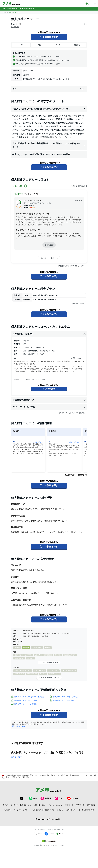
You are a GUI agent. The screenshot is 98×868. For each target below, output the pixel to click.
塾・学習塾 (15, 27)
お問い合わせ (71, 810)
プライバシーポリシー (21, 810)
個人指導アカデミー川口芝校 (25, 700)
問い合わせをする (19, 726)
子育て (59, 798)
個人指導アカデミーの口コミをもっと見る (72, 266)
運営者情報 (91, 805)
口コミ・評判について (79, 186)
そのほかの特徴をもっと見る (49, 662)
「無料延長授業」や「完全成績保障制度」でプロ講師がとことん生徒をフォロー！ (49, 145)
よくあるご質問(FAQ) (86, 810)
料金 (40, 45)
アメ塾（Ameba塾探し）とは (21, 805)
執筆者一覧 (69, 805)
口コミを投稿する (19, 186)
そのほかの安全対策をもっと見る (49, 678)
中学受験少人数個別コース (49, 400)
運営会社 (60, 810)
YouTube (73, 798)
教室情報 (77, 45)
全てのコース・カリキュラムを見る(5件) (73, 413)
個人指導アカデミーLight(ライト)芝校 (29, 697)
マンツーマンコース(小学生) (49, 407)
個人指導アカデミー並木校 (63, 700)
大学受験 (46, 798)
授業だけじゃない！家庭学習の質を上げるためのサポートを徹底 (49, 154)
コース (58, 45)
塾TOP (5, 12)
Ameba (39, 834)
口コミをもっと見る (47, 258)
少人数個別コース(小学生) (49, 334)
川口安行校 (19, 194)
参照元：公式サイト (78, 358)
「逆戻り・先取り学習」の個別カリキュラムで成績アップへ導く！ (49, 109)
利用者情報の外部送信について (43, 810)
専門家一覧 (80, 805)
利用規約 (7, 810)
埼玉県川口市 (16, 757)
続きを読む (49, 245)
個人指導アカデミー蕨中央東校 (65, 697)
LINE (33, 798)
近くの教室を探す (49, 37)
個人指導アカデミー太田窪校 (25, 704)
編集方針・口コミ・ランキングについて (48, 805)
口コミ (21, 45)
